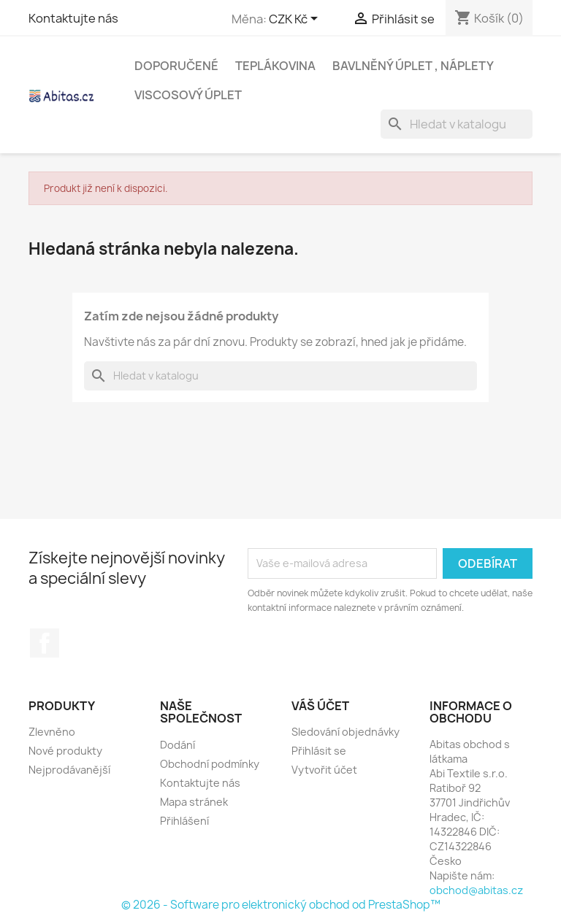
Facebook (45, 643)
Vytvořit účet (324, 770)
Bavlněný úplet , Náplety (413, 66)
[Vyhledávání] (457, 124)
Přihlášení (184, 821)
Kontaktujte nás (73, 18)
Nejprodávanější (69, 770)
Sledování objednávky (346, 732)
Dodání (178, 745)
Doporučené (176, 66)
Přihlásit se (319, 751)
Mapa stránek (194, 802)
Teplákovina (275, 66)
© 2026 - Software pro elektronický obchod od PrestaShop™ (281, 905)
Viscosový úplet (188, 95)
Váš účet (320, 706)
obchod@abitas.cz (476, 890)
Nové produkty (65, 751)
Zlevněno (52, 732)
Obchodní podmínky (210, 764)
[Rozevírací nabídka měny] (296, 20)
